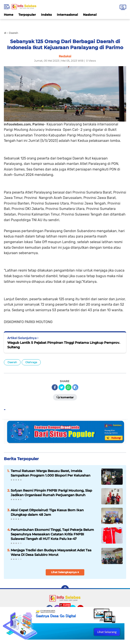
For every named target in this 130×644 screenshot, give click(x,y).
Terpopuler (27, 15)
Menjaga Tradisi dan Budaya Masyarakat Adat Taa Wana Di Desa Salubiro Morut (51, 552)
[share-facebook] (55, 387)
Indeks (46, 15)
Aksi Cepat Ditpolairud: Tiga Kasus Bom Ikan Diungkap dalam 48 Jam (47, 512)
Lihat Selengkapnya (65, 572)
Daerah (12, 362)
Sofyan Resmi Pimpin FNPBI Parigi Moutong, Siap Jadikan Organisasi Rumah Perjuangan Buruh (51, 493)
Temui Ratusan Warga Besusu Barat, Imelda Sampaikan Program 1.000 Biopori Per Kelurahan (51, 473)
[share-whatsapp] (68, 387)
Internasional (67, 15)
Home (9, 15)
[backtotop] (65, 589)
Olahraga (31, 362)
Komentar (65, 397)
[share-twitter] (62, 387)
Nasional (90, 15)
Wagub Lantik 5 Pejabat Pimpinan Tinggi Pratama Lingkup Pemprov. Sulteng (64, 345)
